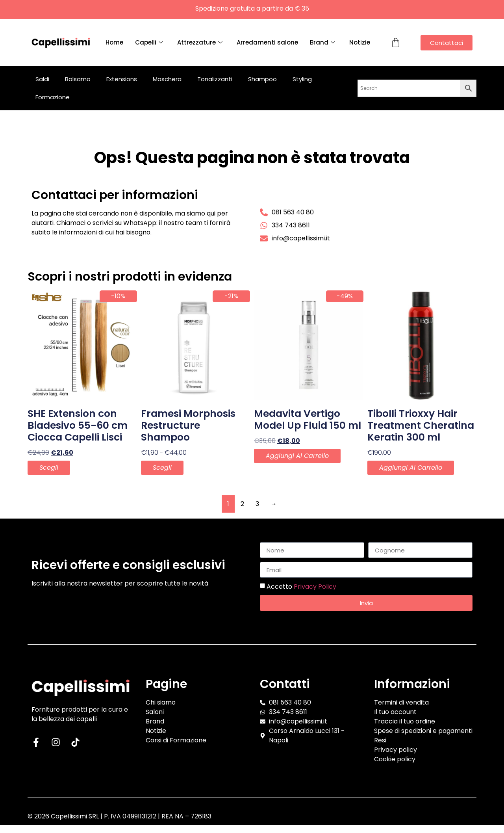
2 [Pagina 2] (242, 504)
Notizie (360, 42)
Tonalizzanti (215, 79)
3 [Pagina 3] (257, 504)
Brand (322, 42)
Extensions (122, 79)
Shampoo (262, 79)
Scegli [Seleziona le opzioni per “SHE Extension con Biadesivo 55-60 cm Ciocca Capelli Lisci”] (49, 468)
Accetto (301, 587)
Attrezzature (200, 42)
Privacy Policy (315, 587)
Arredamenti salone (267, 42)
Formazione (53, 97)
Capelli (149, 42)
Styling (302, 79)
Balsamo (78, 79)
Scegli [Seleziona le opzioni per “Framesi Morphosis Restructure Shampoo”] (162, 468)
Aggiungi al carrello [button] (297, 456)
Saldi (42, 79)
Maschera (167, 79)
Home (114, 42)
